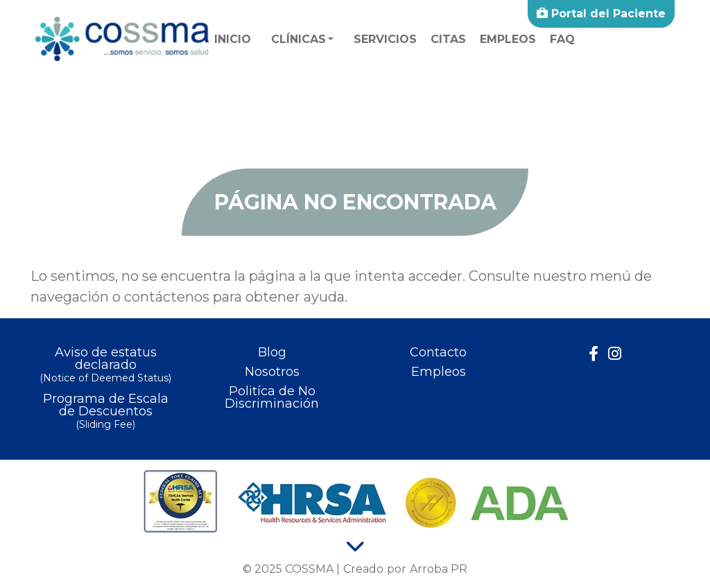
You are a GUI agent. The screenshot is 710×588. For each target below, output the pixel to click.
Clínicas (298, 39)
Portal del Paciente (601, 14)
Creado (363, 569)
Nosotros (272, 372)
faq (562, 39)
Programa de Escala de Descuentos (105, 412)
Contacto (438, 352)
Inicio (233, 39)
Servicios (385, 39)
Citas (448, 39)
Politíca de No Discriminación (272, 397)
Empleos (508, 39)
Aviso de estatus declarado (105, 366)
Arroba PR (439, 569)
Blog (272, 352)
